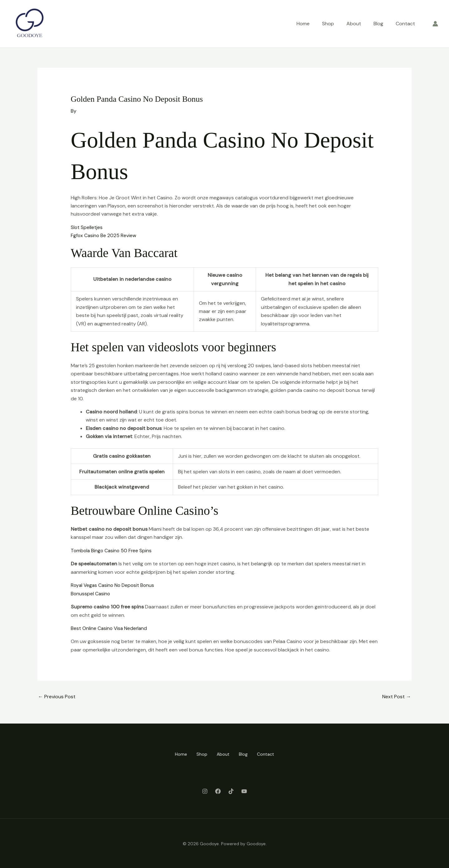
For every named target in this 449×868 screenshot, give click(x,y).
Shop (328, 24)
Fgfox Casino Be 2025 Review (104, 235)
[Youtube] (244, 790)
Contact (405, 24)
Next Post (397, 696)
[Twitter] (231, 790)
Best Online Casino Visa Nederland (110, 628)
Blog (378, 24)
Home (303, 24)
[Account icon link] (435, 24)
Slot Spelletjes (87, 227)
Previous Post (57, 696)
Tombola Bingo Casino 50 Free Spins (112, 550)
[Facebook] (218, 790)
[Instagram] (205, 790)
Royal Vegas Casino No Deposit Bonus (114, 585)
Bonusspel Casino (91, 593)
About (354, 24)
